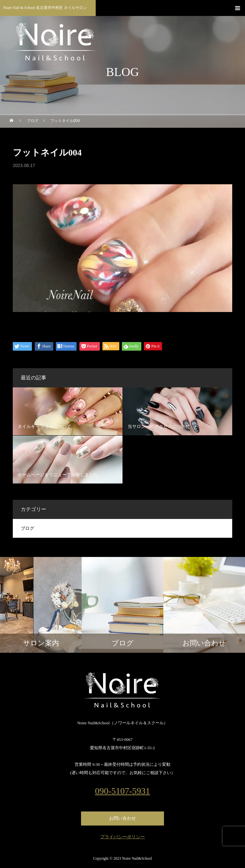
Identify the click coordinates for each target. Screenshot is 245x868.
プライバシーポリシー (122, 837)
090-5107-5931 (123, 791)
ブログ (27, 528)
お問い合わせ (122, 818)
